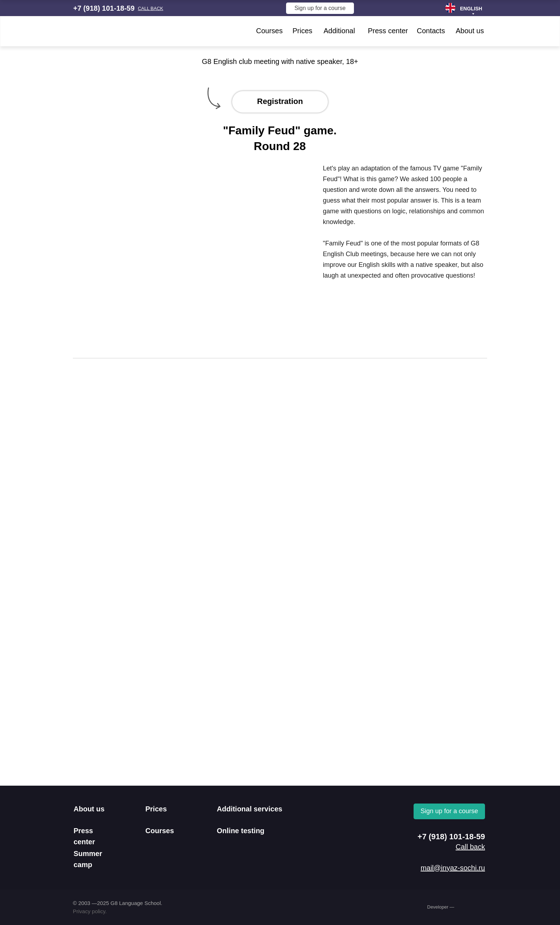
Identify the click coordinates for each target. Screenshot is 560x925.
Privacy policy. (90, 911)
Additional (339, 31)
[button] (151, 8)
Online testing (241, 831)
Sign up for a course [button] (320, 8)
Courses (269, 31)
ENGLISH (471, 9)
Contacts (431, 31)
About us (470, 31)
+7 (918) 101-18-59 (104, 8)
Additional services (249, 809)
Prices (302, 31)
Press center (388, 31)
